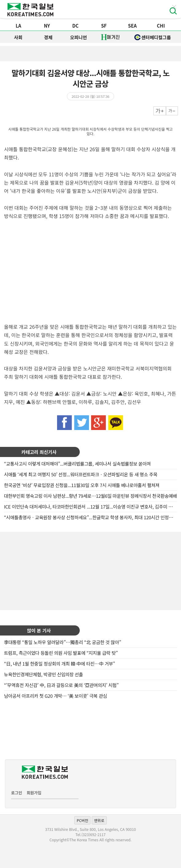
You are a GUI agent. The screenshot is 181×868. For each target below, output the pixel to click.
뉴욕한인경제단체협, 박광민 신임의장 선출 (44, 674)
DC (75, 26)
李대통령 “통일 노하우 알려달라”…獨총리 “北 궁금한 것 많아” (63, 642)
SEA (132, 26)
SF (104, 26)
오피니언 (78, 37)
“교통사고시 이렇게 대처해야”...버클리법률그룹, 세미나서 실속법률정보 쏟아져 (77, 464)
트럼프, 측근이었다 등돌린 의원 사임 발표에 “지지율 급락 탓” (61, 653)
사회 (18, 37)
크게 (160, 111)
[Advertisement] (90, 570)
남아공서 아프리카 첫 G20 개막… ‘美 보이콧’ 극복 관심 (56, 696)
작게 (172, 111)
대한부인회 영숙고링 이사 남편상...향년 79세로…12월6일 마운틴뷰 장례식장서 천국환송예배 (90, 496)
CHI (161, 26)
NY (47, 26)
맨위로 (99, 820)
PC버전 (82, 820)
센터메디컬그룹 (153, 37)
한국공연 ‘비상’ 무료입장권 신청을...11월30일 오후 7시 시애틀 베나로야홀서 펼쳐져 (82, 485)
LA (18, 26)
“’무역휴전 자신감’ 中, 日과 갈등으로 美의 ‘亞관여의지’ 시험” (61, 685)
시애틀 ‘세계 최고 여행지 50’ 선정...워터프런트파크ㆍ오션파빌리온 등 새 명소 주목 (81, 474)
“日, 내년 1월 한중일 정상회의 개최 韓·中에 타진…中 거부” (60, 664)
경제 (48, 37)
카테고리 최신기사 (39, 452)
